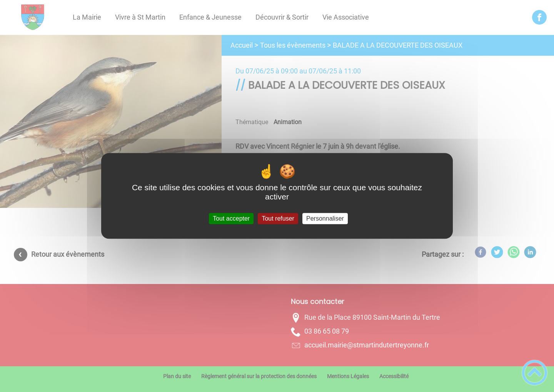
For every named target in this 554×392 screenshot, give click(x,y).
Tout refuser (278, 218)
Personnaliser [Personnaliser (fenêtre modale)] (325, 218)
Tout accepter (231, 218)
